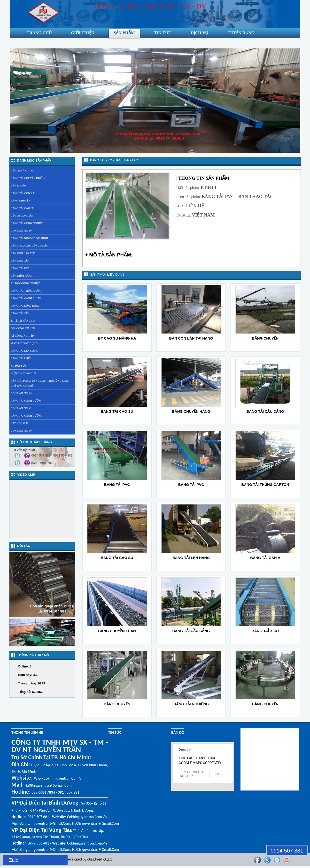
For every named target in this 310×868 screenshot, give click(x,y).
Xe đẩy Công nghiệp (25, 283)
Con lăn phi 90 (21, 431)
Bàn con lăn (20, 261)
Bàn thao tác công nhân (29, 246)
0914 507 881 (287, 851)
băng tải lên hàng (24, 351)
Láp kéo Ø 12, (20, 423)
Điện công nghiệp (24, 373)
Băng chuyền (20, 201)
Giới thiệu (83, 33)
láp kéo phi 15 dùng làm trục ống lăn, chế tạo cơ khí (40, 383)
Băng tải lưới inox (25, 306)
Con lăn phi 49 (21, 393)
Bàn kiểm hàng (22, 276)
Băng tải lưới (21, 358)
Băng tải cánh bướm (26, 298)
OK (218, 774)
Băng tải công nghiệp (27, 223)
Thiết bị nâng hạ (23, 321)
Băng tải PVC (20, 268)
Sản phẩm (124, 33)
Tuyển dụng (241, 33)
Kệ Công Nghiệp (22, 336)
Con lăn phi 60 (21, 231)
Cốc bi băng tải (22, 170)
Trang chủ (39, 33)
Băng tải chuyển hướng (29, 178)
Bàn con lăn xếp (23, 253)
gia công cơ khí (23, 328)
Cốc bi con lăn (22, 216)
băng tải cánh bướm (26, 401)
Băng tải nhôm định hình (29, 238)
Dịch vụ (199, 33)
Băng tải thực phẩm (26, 291)
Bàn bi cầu (18, 186)
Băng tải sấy (20, 313)
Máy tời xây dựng (24, 343)
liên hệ (23, 43)
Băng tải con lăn (23, 193)
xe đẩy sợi (18, 366)
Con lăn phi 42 (21, 408)
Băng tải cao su (22, 208)
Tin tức (163, 33)
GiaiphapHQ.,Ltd (100, 859)
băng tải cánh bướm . (27, 416)
